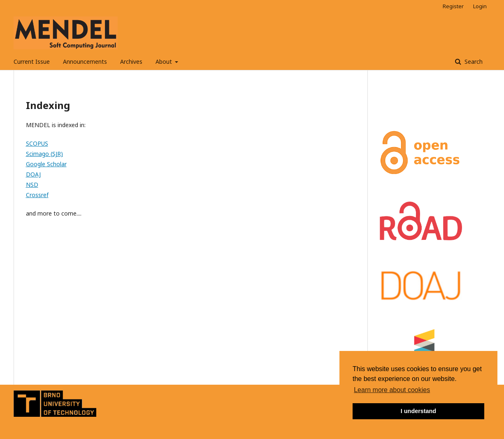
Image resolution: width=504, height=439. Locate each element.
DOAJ (33, 174)
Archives (131, 62)
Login (480, 6)
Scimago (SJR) (44, 154)
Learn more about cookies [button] (392, 390)
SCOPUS (37, 143)
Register (453, 6)
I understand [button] (418, 411)
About (165, 62)
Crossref (37, 195)
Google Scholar (46, 164)
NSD (32, 185)
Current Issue (32, 62)
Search (473, 62)
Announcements (85, 62)
